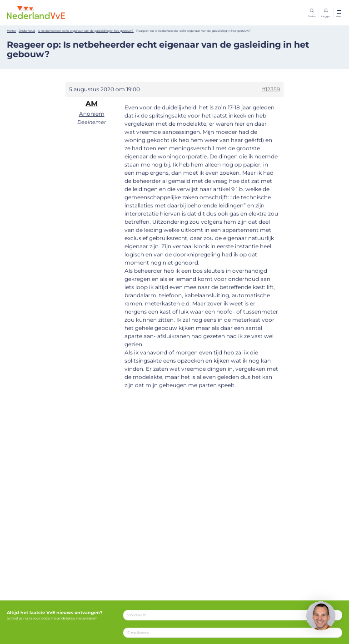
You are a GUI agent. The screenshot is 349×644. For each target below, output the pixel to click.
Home (11, 31)
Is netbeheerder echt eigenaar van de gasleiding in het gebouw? (86, 31)
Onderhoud (27, 31)
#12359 (271, 89)
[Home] (36, 12)
